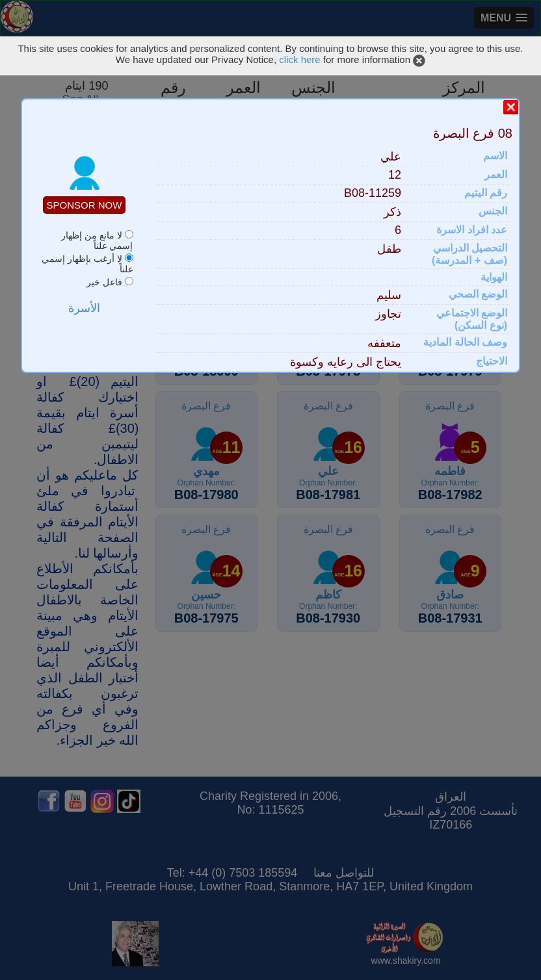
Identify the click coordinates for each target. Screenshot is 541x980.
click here (299, 59)
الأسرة (84, 308)
